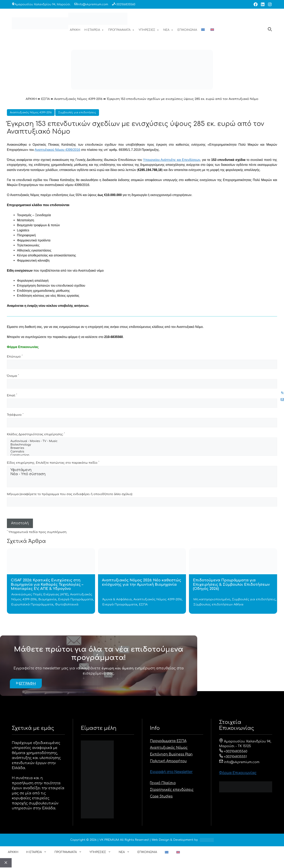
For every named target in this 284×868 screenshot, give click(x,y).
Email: (12, 395)
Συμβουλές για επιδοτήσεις (77, 113)
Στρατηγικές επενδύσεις (172, 790)
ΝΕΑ (168, 30)
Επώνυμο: (15, 356)
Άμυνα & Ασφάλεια (117, 599)
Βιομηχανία (47, 599)
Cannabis (142, 452)
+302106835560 (125, 4)
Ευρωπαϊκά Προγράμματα (32, 605)
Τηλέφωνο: (15, 415)
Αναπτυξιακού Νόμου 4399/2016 (57, 150)
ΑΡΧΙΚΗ (75, 30)
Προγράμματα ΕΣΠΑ (168, 741)
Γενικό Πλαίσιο (163, 783)
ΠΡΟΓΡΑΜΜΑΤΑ (121, 30)
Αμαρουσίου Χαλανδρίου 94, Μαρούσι (43, 4)
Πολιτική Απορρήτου (168, 761)
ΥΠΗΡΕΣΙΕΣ (149, 30)
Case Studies (161, 796)
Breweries (142, 448)
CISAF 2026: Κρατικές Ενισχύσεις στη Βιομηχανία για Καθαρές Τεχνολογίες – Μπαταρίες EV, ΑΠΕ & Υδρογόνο (47, 584)
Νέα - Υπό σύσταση (142, 474)
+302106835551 (233, 757)
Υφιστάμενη (142, 470)
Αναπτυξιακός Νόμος (169, 748)
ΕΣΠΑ (46, 99)
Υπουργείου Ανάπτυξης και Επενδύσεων (171, 160)
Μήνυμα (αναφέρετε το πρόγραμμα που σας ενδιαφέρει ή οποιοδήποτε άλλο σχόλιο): (70, 494)
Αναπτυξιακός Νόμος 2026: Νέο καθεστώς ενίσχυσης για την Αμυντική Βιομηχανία (142, 582)
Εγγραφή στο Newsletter (171, 772)
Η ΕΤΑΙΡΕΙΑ (94, 30)
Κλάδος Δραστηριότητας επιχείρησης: (36, 434)
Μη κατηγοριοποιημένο (212, 599)
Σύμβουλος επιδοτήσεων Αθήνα (218, 605)
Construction (142, 455)
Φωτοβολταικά (67, 605)
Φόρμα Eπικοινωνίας (238, 773)
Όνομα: (13, 376)
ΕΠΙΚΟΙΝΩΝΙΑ (187, 30)
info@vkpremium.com (93, 4)
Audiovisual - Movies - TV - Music (142, 441)
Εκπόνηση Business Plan (171, 754)
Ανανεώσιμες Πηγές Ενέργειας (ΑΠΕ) (40, 594)
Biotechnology (142, 445)
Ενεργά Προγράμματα (76, 599)
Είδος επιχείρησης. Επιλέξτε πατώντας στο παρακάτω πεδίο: (53, 463)
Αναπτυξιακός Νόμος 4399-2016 (78, 99)
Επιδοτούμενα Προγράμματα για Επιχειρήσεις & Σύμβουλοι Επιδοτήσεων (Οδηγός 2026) (231, 584)
